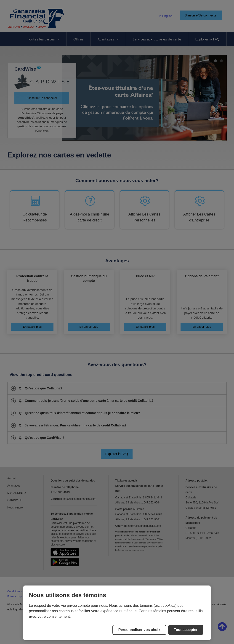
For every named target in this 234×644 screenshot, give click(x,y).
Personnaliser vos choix (139, 630)
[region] (117, 613)
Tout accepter (186, 630)
